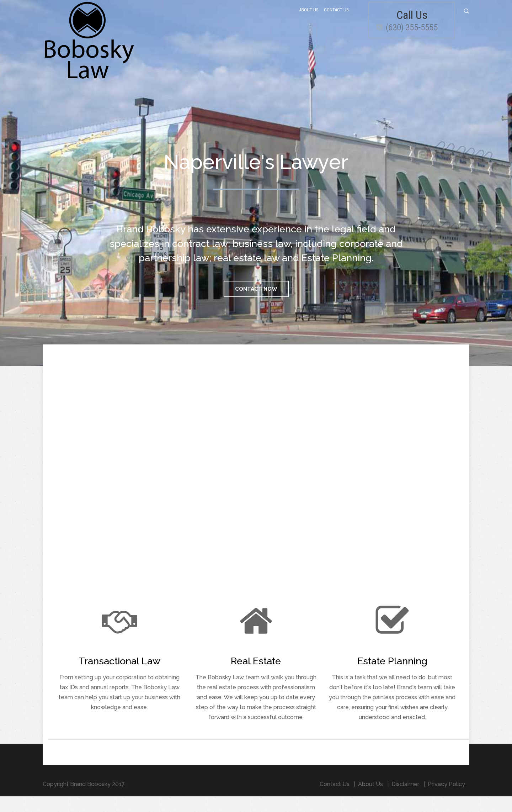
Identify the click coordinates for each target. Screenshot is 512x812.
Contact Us (336, 19)
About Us (309, 19)
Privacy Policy (446, 800)
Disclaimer (405, 800)
